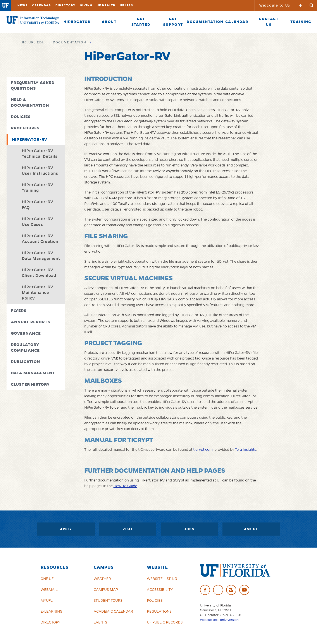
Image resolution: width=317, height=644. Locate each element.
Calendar (42, 5)
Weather (102, 579)
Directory (65, 5)
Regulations (159, 611)
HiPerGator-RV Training (38, 188)
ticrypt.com (203, 449)
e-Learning (52, 611)
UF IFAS (127, 5)
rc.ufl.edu (33, 42)
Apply (66, 529)
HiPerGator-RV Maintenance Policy (38, 292)
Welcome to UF (275, 5)
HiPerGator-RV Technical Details (40, 153)
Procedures (25, 128)
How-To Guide (125, 486)
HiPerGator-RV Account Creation (40, 239)
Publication (26, 362)
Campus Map (106, 589)
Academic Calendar (113, 611)
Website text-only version (219, 620)
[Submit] (312, 5)
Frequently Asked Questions (33, 85)
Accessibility (160, 589)
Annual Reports (31, 322)
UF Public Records (165, 622)
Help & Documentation (30, 102)
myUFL (47, 600)
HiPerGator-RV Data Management (41, 256)
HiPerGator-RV (30, 139)
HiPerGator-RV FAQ (38, 205)
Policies (21, 117)
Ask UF (251, 529)
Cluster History (30, 384)
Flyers (19, 311)
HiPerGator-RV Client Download (39, 273)
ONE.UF (47, 579)
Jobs (189, 529)
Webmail (49, 589)
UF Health (106, 5)
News (23, 5)
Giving (86, 5)
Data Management (33, 373)
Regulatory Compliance (25, 347)
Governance (26, 333)
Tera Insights (246, 449)
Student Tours (108, 600)
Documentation (70, 42)
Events (100, 622)
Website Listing (162, 579)
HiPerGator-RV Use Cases (38, 222)
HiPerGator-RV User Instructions (40, 170)
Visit (128, 529)
